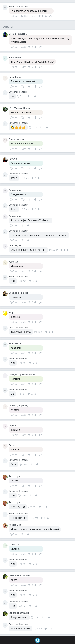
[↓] (45, 16)
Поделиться (51, 16)
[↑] (40, 16)
